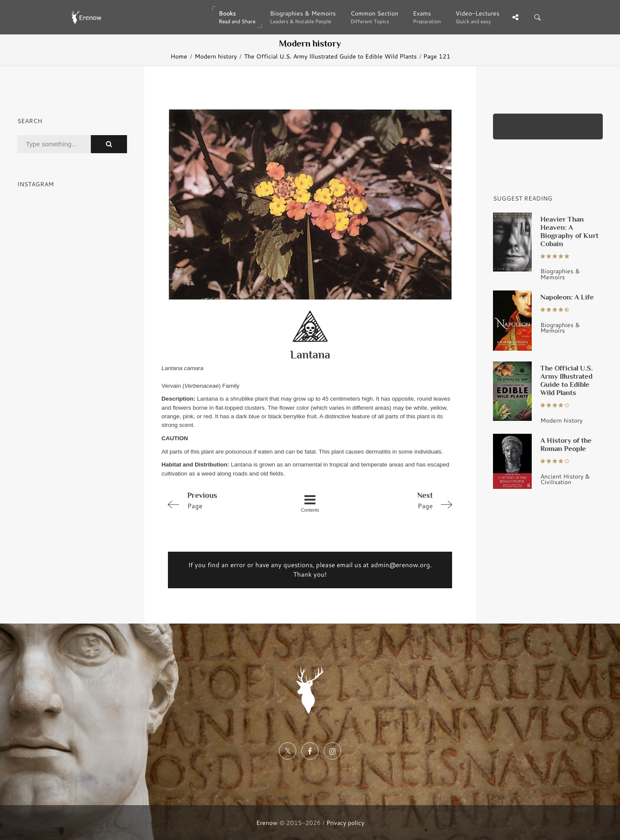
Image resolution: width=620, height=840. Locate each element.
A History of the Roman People (566, 444)
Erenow (267, 823)
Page (220, 500)
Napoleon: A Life (567, 297)
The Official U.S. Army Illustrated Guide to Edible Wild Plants (330, 56)
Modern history (216, 56)
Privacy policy (345, 823)
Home (179, 56)
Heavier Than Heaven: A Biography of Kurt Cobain (569, 231)
